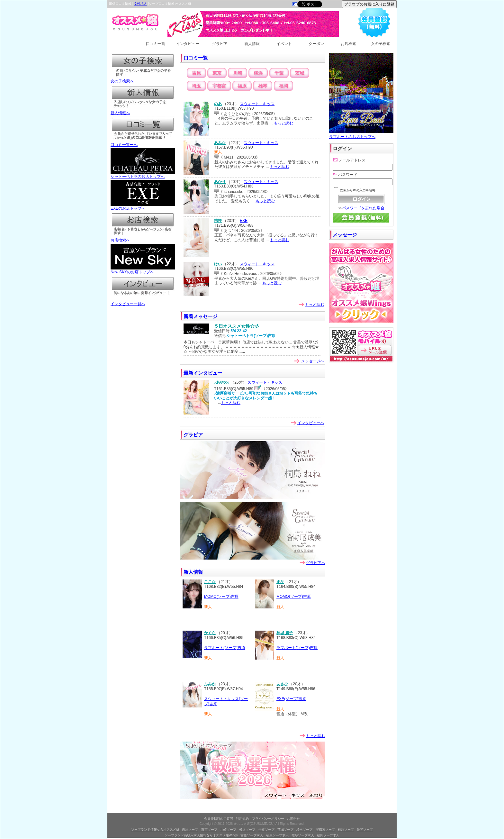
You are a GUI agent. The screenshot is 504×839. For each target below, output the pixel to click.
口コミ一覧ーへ (143, 143)
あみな (220, 143)
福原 (242, 86)
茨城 (300, 73)
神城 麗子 (285, 633)
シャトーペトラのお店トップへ (143, 175)
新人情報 (252, 44)
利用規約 (242, 819)
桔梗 (218, 221)
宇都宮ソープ (325, 830)
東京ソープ (209, 830)
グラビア (220, 44)
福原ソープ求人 (277, 835)
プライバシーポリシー (268, 819)
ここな (210, 582)
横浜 (258, 73)
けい (218, 264)
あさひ (282, 684)
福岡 (283, 86)
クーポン (316, 44)
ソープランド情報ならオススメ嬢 (156, 830)
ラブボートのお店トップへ (361, 134)
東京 (217, 73)
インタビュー (188, 44)
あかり (220, 182)
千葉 (279, 73)
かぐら (210, 633)
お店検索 (348, 44)
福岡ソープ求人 (328, 835)
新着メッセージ (200, 316)
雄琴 (263, 86)
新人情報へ (143, 111)
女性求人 (140, 4)
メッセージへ (313, 361)
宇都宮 (219, 86)
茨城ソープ (285, 830)
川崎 (238, 73)
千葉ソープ (266, 830)
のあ (218, 104)
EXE (244, 221)
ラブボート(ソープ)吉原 (225, 648)
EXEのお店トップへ (143, 206)
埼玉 (196, 86)
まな (280, 582)
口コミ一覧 (156, 44)
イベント (284, 44)
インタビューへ (311, 423)
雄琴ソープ (365, 830)
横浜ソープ (247, 830)
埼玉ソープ (304, 830)
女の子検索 (381, 44)
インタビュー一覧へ (143, 302)
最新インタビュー (203, 373)
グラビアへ (316, 563)
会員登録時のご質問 (219, 819)
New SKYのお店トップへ (143, 270)
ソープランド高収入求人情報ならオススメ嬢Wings (202, 835)
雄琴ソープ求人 (303, 835)
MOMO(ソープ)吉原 (221, 597)
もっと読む (283, 123)
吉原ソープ (190, 830)
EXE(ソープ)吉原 (291, 699)
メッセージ (345, 235)
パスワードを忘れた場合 (363, 208)
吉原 (196, 73)
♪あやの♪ (222, 382)
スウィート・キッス (257, 104)
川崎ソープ (228, 830)
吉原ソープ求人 (252, 835)
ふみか (210, 684)
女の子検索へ (143, 79)
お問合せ (293, 819)
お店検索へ (143, 238)
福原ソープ (346, 830)
